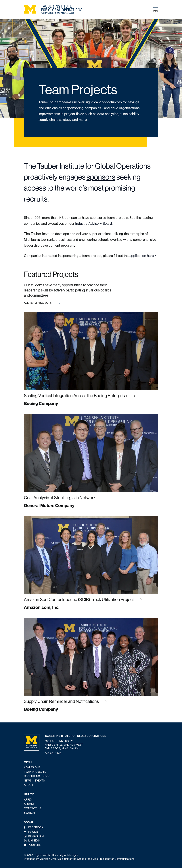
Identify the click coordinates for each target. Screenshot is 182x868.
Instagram (36, 836)
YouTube (35, 845)
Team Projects (35, 772)
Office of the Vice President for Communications (106, 859)
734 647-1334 (53, 753)
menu (156, 9)
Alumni (29, 804)
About (29, 785)
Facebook (36, 827)
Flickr (33, 832)
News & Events (34, 781)
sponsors (101, 177)
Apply (28, 800)
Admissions (32, 767)
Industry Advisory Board (94, 223)
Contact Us (32, 808)
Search (29, 813)
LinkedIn (34, 840)
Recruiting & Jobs (37, 776)
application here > (143, 256)
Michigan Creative (50, 859)
